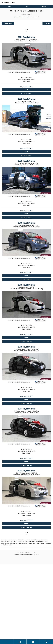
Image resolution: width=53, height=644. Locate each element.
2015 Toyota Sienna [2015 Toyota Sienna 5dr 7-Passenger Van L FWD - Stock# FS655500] (26, 285)
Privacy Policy (27, 552)
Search (44, 6)
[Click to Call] (7, 642)
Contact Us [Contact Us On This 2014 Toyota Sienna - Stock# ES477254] (26, 462)
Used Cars (20, 17)
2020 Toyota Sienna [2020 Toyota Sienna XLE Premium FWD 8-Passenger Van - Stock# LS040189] (26, 161)
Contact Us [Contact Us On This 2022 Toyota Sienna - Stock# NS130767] (26, 152)
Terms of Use (20, 552)
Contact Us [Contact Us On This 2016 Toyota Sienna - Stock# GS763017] (26, 276)
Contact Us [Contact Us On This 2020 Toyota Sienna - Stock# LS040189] (26, 214)
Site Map (34, 552)
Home (15, 17)
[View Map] (46, 642)
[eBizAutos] (30, 555)
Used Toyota (27, 17)
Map (26, 6)
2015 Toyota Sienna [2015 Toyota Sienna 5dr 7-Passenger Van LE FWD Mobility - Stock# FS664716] (26, 347)
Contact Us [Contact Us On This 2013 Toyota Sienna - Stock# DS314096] (26, 524)
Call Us (9, 6)
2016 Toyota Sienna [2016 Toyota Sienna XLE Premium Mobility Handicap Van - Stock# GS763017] (26, 223)
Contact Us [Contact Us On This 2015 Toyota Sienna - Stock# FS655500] (26, 338)
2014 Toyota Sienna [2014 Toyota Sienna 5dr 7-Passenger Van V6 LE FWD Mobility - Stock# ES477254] (26, 409)
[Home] (8, 2)
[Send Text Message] (20, 642)
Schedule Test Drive (27, 94)
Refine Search (8, 24)
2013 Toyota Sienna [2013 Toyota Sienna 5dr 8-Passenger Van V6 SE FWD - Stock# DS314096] (26, 471)
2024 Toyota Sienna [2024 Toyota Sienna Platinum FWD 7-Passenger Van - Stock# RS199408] (26, 37)
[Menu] (2, 3)
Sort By (47, 24)
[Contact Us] (33, 642)
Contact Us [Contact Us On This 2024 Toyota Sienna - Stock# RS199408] (26, 90)
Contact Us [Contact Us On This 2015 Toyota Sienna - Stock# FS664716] (26, 400)
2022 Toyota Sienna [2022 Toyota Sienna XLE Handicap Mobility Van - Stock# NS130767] (26, 99)
